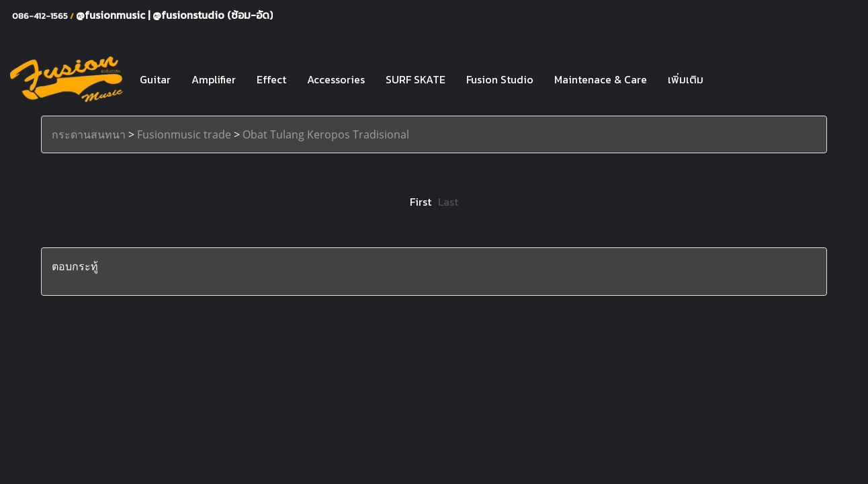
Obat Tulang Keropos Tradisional (326, 134)
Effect (271, 79)
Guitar (155, 79)
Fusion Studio (500, 79)
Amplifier (214, 79)
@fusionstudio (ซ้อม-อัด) (213, 15)
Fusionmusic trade (184, 134)
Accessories (336, 79)
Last (448, 202)
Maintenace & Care (601, 79)
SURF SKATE (416, 79)
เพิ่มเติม (686, 79)
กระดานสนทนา (89, 134)
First (421, 202)
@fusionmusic (112, 15)
